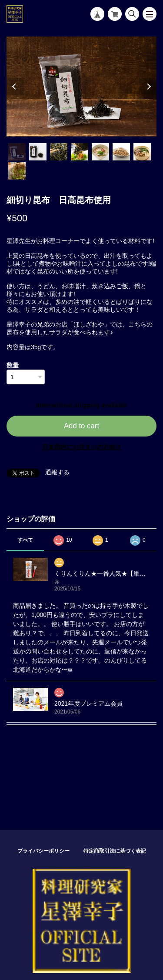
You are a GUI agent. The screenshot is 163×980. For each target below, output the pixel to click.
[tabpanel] (81, 87)
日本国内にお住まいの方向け (82, 447)
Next (148, 87)
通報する (57, 472)
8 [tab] (17, 171)
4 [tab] (80, 152)
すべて (25, 540)
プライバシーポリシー (43, 851)
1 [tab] (17, 152)
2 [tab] (38, 152)
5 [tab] (100, 152)
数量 (13, 365)
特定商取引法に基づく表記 (115, 851)
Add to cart (81, 426)
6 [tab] (121, 152)
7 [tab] (142, 152)
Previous (15, 87)
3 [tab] (59, 152)
